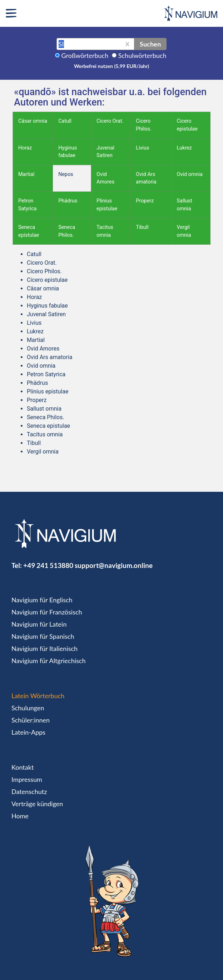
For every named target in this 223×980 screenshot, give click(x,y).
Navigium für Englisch (42, 600)
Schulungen (28, 708)
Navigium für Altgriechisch (48, 661)
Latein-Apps (28, 732)
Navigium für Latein (39, 624)
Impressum (27, 779)
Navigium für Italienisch (44, 648)
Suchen (150, 44)
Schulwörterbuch (142, 55)
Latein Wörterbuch (38, 696)
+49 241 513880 (48, 565)
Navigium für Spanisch (43, 636)
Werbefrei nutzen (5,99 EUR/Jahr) (111, 66)
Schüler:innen (31, 720)
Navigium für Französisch (47, 612)
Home (20, 816)
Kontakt (23, 767)
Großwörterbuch (85, 55)
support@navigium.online (114, 565)
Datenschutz (29, 792)
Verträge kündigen (37, 804)
